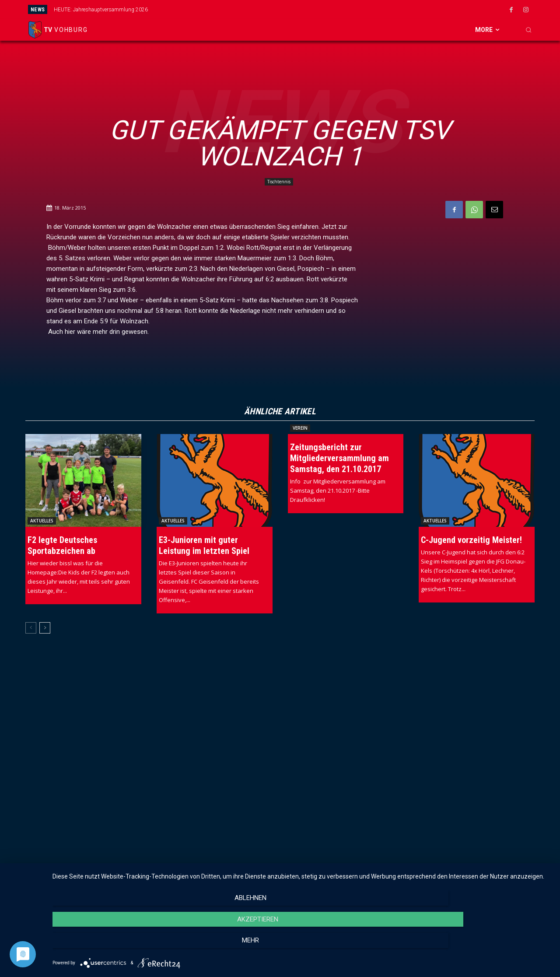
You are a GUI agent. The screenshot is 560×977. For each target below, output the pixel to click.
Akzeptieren (302, 947)
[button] (528, 30)
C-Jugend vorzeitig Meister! (471, 541)
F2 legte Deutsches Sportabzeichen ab (62, 546)
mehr (477, 947)
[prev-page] (31, 629)
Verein (300, 429)
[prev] (304, 9)
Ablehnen (128, 947)
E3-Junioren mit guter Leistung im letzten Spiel (204, 546)
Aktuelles (42, 522)
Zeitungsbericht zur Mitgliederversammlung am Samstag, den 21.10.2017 (339, 459)
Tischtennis (279, 182)
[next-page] (45, 629)
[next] (318, 9)
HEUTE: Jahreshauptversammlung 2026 (101, 10)
